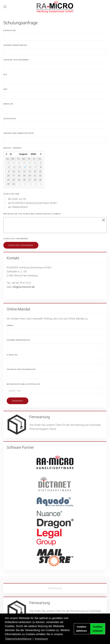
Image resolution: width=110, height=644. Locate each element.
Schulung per (11, 194)
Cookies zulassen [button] (98, 629)
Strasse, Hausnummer (16, 60)
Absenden (18, 401)
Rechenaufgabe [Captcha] (23, 384)
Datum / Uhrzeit (13, 148)
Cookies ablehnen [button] (82, 629)
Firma (10, 325)
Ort (5, 89)
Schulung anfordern (16, 239)
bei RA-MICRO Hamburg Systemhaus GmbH (30, 203)
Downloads (55, 588)
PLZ (5, 74)
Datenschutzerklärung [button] (18, 639)
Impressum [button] (41, 639)
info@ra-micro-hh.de (23, 287)
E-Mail (12, 355)
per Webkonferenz (16, 207)
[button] (5, 7)
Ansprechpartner (15, 45)
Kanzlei (9, 30)
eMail (8, 104)
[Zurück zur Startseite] (55, 7)
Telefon (10, 119)
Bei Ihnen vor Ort (15, 199)
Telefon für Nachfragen (21, 369)
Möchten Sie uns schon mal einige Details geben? (32, 214)
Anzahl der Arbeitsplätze (19, 133)
